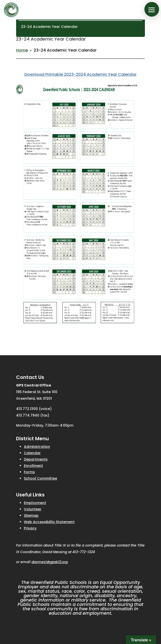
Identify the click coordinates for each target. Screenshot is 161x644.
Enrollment (33, 466)
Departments (36, 459)
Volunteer (33, 509)
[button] (152, 9)
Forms (29, 472)
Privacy (30, 528)
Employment (35, 503)
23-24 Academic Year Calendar (49, 27)
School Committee (40, 478)
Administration (37, 447)
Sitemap (31, 515)
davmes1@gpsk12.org (50, 562)
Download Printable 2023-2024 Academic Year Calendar (80, 74)
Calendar (32, 453)
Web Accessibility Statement (49, 522)
